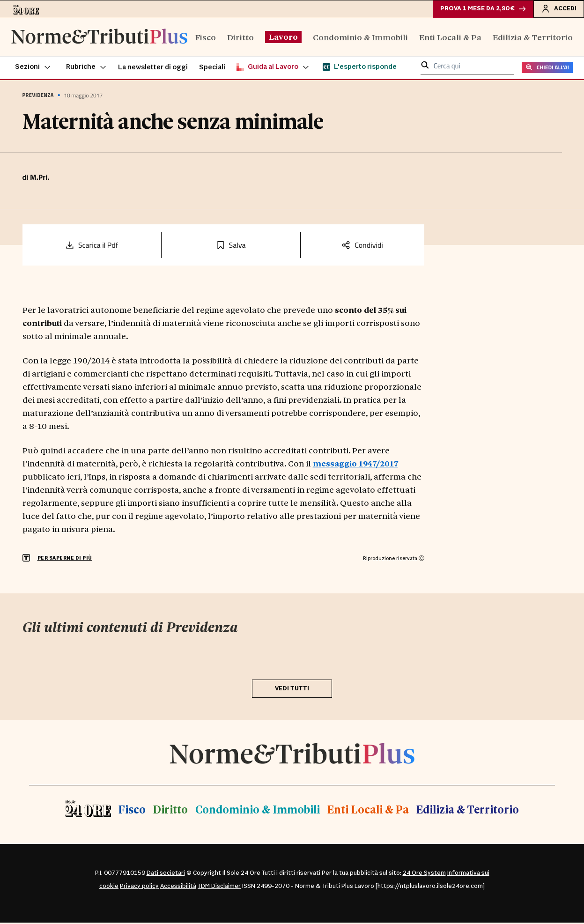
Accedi (558, 9)
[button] (33, 68)
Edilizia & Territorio (533, 38)
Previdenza (38, 96)
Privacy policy (139, 887)
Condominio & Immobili (360, 38)
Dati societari (166, 874)
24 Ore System (424, 874)
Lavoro (283, 37)
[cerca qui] (471, 68)
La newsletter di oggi (153, 69)
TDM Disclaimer (219, 887)
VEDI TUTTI (292, 689)
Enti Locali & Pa (450, 38)
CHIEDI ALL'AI (547, 69)
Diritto (240, 38)
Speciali (212, 69)
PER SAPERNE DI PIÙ (65, 559)
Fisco (206, 38)
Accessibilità (178, 887)
